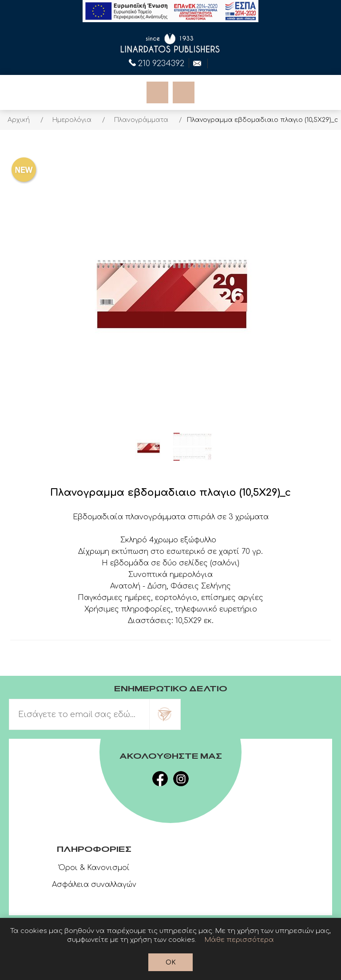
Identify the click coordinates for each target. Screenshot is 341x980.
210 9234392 (157, 63)
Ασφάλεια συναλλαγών (94, 885)
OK (171, 962)
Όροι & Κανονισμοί (94, 868)
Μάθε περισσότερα (239, 940)
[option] (148, 447)
